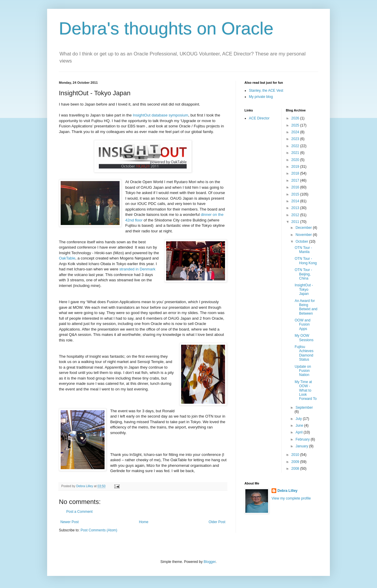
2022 (296, 146)
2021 (296, 153)
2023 (296, 139)
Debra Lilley (287, 491)
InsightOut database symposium (161, 115)
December (304, 228)
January (302, 446)
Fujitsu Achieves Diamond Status (304, 353)
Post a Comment (79, 512)
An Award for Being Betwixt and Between (306, 307)
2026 (296, 118)
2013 (296, 208)
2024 (296, 132)
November (304, 235)
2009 (296, 462)
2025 (296, 125)
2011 (296, 222)
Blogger (210, 562)
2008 (296, 469)
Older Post (217, 522)
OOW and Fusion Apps (302, 325)
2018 (296, 173)
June (300, 426)
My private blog (261, 97)
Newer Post (70, 522)
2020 (296, 160)
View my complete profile (291, 498)
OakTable (67, 258)
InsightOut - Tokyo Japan (304, 289)
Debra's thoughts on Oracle (166, 28)
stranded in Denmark (137, 269)
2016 (296, 187)
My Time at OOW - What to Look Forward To (306, 390)
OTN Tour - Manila (303, 250)
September (304, 408)
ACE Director (259, 118)
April (299, 432)
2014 (296, 201)
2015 (296, 194)
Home (144, 522)
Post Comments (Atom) (99, 530)
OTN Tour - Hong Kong (306, 261)
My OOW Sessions (304, 338)
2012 (296, 215)
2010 (296, 455)
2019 (296, 167)
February (303, 439)
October (302, 242)
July (299, 419)
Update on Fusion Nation (303, 371)
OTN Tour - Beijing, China (303, 274)
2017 (296, 180)
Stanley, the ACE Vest (266, 91)
